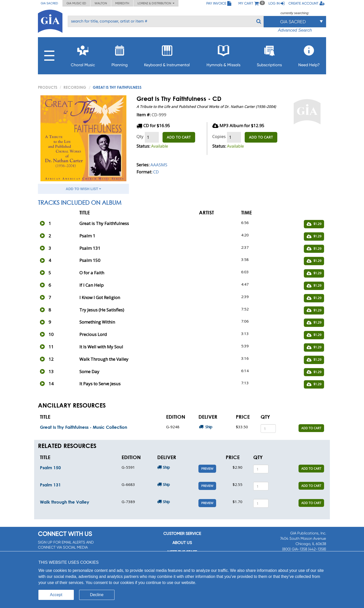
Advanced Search (295, 30)
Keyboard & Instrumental (167, 54)
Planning (120, 54)
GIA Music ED (76, 3)
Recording (75, 87)
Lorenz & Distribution (156, 3)
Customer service (182, 534)
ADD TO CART (179, 137)
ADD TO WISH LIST (83, 189)
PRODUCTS (48, 87)
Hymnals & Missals (223, 54)
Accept (56, 595)
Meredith (122, 3)
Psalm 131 (50, 485)
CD (156, 172)
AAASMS (159, 165)
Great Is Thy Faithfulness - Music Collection (84, 427)
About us (182, 543)
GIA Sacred (49, 3)
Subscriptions (269, 54)
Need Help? (309, 54)
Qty (140, 136)
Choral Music (83, 54)
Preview (207, 469)
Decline (97, 595)
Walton (101, 3)
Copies (219, 136)
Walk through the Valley (65, 502)
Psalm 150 (50, 468)
